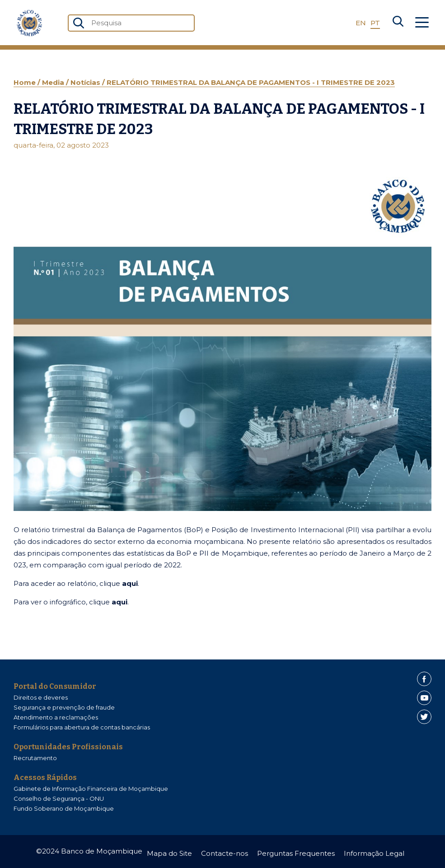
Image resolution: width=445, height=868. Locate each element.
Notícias (86, 82)
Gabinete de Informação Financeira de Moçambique (91, 789)
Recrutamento (35, 758)
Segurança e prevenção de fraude (64, 707)
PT (375, 23)
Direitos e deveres (41, 697)
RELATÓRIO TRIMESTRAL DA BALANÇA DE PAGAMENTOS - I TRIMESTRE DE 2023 (251, 82)
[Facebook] (424, 679)
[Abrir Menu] (422, 23)
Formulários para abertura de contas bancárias (82, 727)
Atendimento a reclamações (56, 717)
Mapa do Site (169, 853)
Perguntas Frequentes (296, 853)
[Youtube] (424, 698)
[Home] (29, 23)
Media (54, 82)
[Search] (398, 23)
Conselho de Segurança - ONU (59, 798)
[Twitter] (424, 717)
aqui (130, 583)
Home (26, 82)
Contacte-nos (225, 853)
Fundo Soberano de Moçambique (64, 808)
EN (361, 23)
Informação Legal (374, 853)
